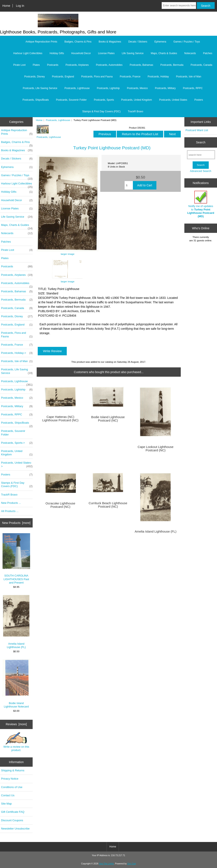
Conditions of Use (12, 787)
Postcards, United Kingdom (137, 100)
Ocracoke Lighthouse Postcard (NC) (60, 505)
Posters (199, 100)
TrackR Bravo (136, 111)
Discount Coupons (12, 820)
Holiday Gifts (57, 53)
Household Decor (81, 53)
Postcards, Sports (104, 100)
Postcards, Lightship (108, 88)
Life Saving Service (133, 53)
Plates (36, 65)
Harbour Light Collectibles (28, 53)
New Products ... (11, 503)
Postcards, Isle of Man (189, 77)
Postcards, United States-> (17, 464)
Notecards (190, 53)
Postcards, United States (173, 100)
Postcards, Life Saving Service (40, 88)
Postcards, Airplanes (77, 65)
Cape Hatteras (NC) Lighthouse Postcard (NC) (61, 419)
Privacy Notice (10, 779)
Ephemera (160, 42)
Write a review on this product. (16, 742)
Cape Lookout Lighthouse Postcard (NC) (155, 449)
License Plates (106, 53)
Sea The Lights (106, 864)
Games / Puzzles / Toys (187, 42)
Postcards (53, 65)
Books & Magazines (110, 42)
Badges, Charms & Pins (78, 42)
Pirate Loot (19, 65)
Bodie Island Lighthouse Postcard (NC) (108, 419)
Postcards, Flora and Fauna (97, 77)
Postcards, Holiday (158, 77)
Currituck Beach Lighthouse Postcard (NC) (108, 505)
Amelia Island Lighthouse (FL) (16, 621)
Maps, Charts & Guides (164, 53)
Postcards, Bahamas (141, 65)
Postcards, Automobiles (109, 65)
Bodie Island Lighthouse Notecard (16, 683)
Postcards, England (63, 77)
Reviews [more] (16, 724)
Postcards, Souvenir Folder (71, 100)
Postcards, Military (165, 88)
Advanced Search (201, 171)
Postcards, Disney (35, 77)
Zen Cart (132, 864)
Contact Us (8, 795)
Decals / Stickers (138, 42)
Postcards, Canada (201, 65)
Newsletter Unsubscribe (15, 829)
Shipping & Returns (13, 770)
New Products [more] (16, 523)
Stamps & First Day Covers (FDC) (101, 111)
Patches (208, 53)
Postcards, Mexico (137, 88)
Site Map (6, 804)
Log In (20, 6)
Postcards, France (130, 77)
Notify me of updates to (201, 204)
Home (6, 6)
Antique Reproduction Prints (41, 42)
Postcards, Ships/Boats (36, 100)
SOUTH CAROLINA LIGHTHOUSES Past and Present (16, 559)
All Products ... (10, 511)
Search (201, 142)
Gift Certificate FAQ (13, 812)
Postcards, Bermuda (172, 65)
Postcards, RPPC (193, 88)
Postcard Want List (197, 130)
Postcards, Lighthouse (58, 120)
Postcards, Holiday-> (17, 353)
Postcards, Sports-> (17, 443)
